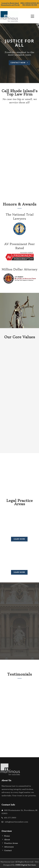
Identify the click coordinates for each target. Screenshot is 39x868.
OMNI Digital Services (25, 865)
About (7, 840)
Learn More (19, 539)
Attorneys (9, 847)
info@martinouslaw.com (16, 822)
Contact (8, 850)
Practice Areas (11, 843)
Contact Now (19, 63)
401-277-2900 (10, 818)
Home (7, 836)
